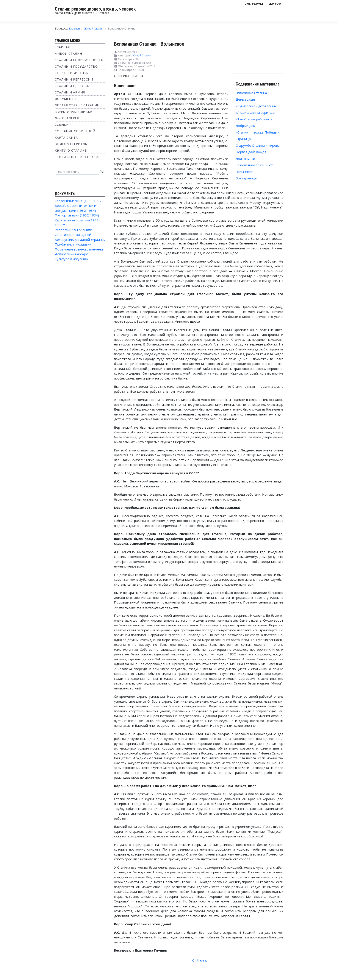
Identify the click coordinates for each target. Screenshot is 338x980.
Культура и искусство (71, 259)
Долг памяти (245, 159)
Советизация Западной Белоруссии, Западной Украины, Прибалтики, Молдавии (80, 239)
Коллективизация (72, 73)
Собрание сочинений (75, 131)
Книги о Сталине (71, 150)
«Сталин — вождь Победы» (257, 132)
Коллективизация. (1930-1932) (79, 201)
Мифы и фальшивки (74, 112)
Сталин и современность (79, 60)
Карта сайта (66, 138)
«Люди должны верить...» (256, 112)
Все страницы (246, 178)
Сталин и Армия (70, 92)
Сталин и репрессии (74, 79)
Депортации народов (72, 254)
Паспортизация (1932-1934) (77, 215)
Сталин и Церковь (72, 86)
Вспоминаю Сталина (251, 93)
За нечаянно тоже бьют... (255, 165)
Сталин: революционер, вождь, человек (95, 9)
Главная (62, 47)
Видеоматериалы (71, 144)
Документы (66, 99)
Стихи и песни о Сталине (79, 157)
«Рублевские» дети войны (256, 106)
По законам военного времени (79, 249)
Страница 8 (245, 139)
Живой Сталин (68, 54)
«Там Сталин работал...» (254, 119)
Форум (275, 4)
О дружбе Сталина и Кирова (258, 145)
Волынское (244, 172)
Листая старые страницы (79, 105)
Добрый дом (246, 126)
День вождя (245, 99)
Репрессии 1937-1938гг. (74, 230)
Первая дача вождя (251, 152)
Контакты (254, 4)
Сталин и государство (76, 66)
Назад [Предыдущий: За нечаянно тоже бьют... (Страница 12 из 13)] (199, 960)
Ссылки (62, 125)
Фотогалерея (67, 118)
